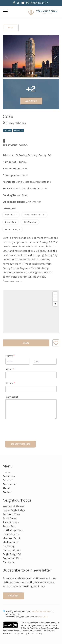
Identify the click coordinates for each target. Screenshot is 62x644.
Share (26, 343)
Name (10, 356)
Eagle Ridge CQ (12, 554)
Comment (12, 397)
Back (11, 27)
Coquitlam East (12, 558)
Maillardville (10, 542)
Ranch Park (9, 526)
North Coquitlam (13, 530)
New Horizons (11, 534)
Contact (7, 492)
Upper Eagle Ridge (14, 510)
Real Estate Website (42, 611)
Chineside (9, 562)
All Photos (31, 101)
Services (8, 480)
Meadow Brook (12, 538)
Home (6, 472)
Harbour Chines (12, 550)
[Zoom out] (55, 299)
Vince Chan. (43, 617)
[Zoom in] (55, 294)
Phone (10, 383)
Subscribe (13, 596)
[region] (31, 311)
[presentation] (30, 435)
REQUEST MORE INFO (21, 444)
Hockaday (8, 546)
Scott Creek (10, 518)
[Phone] (31, 389)
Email (10, 369)
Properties (9, 476)
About (6, 488)
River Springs (11, 522)
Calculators (10, 484)
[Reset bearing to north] (55, 304)
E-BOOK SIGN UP (39, 3)
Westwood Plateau (14, 506)
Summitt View (11, 514)
